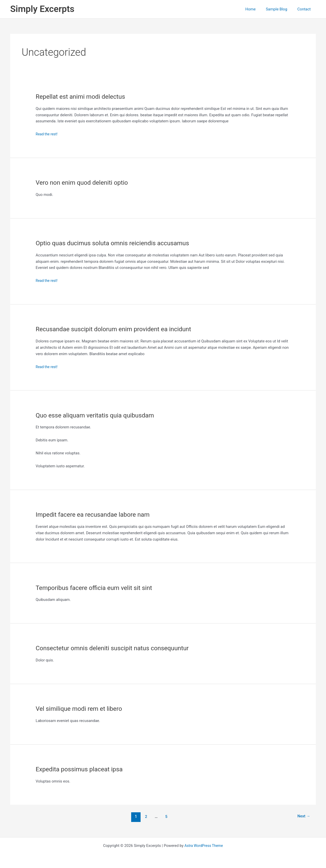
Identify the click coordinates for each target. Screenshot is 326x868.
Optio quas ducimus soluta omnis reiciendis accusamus (118, 243)
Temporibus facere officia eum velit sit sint (98, 588)
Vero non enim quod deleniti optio (85, 182)
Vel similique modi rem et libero (82, 708)
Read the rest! (47, 134)
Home (257, 9)
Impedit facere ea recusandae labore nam (97, 514)
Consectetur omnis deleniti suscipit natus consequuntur (118, 648)
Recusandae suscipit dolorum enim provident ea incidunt (119, 329)
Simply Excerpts (42, 9)
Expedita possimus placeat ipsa (82, 769)
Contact (305, 9)
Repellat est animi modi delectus (84, 96)
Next (303, 816)
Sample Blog (280, 9)
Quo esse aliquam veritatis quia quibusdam (99, 415)
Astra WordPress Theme (204, 846)
